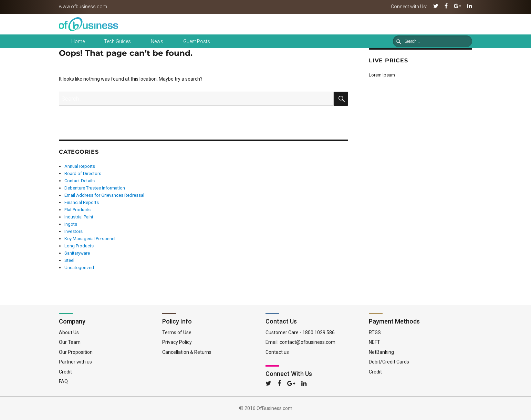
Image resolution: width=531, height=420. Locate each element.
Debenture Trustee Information (95, 188)
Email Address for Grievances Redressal (104, 195)
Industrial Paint (79, 217)
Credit (65, 372)
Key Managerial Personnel (90, 239)
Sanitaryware (77, 253)
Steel (69, 260)
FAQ (63, 381)
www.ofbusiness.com (83, 7)
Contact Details (80, 181)
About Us (69, 332)
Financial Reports (82, 202)
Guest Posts (197, 41)
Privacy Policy (177, 342)
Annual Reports (80, 166)
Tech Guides (117, 41)
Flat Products (77, 210)
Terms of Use (177, 332)
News (157, 41)
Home (78, 41)
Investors (74, 231)
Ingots (71, 224)
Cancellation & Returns (187, 352)
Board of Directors (83, 173)
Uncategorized (79, 268)
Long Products (79, 246)
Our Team (70, 342)
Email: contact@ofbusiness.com (300, 342)
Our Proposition (76, 352)
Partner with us (75, 362)
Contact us (277, 352)
